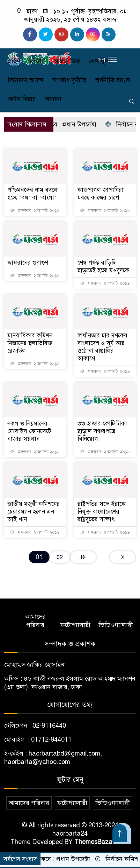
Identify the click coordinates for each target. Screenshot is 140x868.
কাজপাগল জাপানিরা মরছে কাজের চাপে (101, 194)
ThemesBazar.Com (102, 842)
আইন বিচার (22, 99)
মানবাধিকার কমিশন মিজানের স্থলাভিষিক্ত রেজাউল (30, 343)
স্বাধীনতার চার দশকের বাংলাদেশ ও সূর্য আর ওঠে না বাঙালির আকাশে (102, 347)
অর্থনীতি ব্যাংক (113, 80)
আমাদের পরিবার (35, 621)
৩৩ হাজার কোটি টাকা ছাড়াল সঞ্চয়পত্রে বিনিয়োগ (102, 431)
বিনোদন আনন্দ (26, 80)
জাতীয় (37, 61)
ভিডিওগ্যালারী (116, 625)
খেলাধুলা (100, 61)
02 (60, 557)
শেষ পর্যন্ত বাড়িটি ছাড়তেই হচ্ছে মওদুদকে (103, 267)
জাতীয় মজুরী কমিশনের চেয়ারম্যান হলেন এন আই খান (34, 512)
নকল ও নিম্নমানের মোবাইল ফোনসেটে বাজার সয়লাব (29, 431)
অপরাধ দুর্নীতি (69, 80)
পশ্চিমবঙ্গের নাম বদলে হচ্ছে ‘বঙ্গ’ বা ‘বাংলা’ (32, 194)
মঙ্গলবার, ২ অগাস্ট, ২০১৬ (35, 211)
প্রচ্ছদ (14, 61)
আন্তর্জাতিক (67, 61)
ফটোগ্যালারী (75, 625)
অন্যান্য (53, 99)
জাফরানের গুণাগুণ (28, 263)
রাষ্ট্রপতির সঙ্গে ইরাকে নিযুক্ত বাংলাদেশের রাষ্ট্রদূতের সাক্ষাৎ (102, 512)
